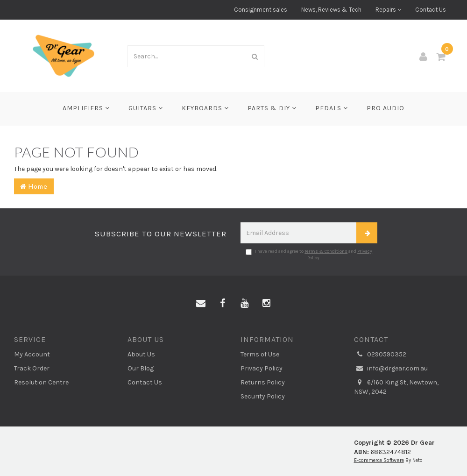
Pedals (332, 108)
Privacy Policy (262, 368)
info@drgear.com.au (391, 369)
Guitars (146, 108)
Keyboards (205, 108)
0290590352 (380, 355)
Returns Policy (263, 382)
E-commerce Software (379, 460)
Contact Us (431, 10)
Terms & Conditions (326, 251)
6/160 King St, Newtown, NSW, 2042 (396, 387)
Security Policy (263, 396)
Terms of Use (260, 354)
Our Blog (141, 368)
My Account (32, 354)
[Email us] (201, 304)
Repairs (388, 10)
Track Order (32, 368)
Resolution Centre (41, 382)
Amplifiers (86, 108)
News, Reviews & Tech (331, 10)
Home (34, 186)
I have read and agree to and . (309, 255)
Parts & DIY (272, 108)
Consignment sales (261, 10)
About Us (141, 354)
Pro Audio (386, 108)
